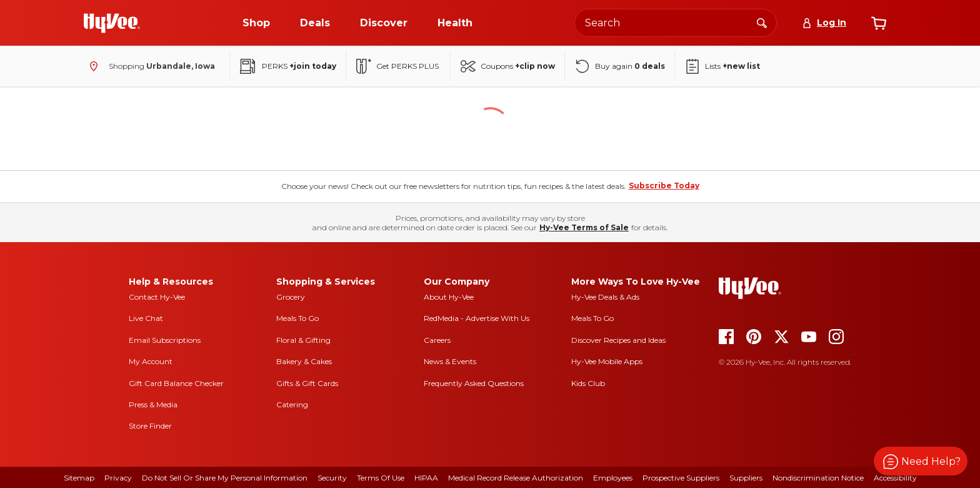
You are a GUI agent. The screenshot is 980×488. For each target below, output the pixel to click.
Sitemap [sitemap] (79, 478)
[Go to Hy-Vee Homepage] (112, 23)
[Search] (762, 23)
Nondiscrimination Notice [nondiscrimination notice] (818, 478)
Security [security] (332, 478)
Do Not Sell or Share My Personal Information (225, 478)
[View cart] (879, 23)
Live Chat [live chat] (146, 318)
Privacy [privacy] (118, 478)
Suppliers (746, 478)
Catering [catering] (292, 404)
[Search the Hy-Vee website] (676, 23)
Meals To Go (297, 318)
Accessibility (895, 478)
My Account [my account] (151, 361)
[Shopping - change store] (149, 66)
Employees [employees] (613, 478)
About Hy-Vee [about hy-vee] (449, 297)
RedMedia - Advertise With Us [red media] (477, 318)
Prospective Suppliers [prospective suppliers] (681, 478)
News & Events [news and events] (450, 361)
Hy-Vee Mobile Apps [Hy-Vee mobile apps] (607, 361)
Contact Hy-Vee (157, 297)
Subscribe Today (664, 186)
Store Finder (150, 426)
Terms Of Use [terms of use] (381, 478)
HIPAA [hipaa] (426, 478)
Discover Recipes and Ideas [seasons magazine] (618, 340)
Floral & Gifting (303, 340)
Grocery (291, 297)
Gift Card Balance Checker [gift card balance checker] (176, 383)
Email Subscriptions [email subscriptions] (165, 340)
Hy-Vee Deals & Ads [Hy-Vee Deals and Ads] (605, 297)
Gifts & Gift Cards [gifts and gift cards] (307, 383)
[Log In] (824, 23)
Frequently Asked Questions (474, 383)
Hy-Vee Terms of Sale (584, 227)
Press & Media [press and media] (153, 404)
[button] (921, 461)
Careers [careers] (437, 340)
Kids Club (588, 383)
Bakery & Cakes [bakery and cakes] (304, 361)
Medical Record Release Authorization (516, 478)
